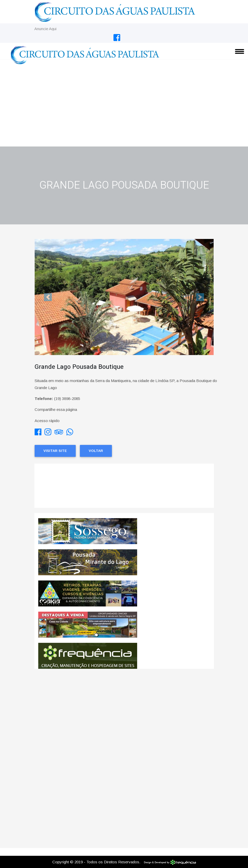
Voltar (96, 451)
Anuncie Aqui (45, 29)
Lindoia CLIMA (124, 488)
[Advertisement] (124, 108)
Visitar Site (55, 451)
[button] (48, 297)
